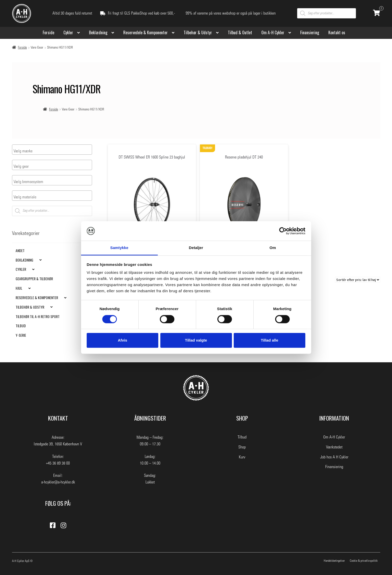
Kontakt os (337, 32)
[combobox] (52, 150)
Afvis (123, 340)
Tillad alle (270, 340)
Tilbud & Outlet (240, 32)
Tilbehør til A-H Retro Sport (38, 316)
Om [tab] (273, 248)
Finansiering (310, 32)
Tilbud (21, 326)
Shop (242, 447)
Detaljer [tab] (196, 248)
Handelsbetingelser (334, 561)
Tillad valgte (196, 340)
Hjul (19, 288)
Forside (48, 32)
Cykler (68, 32)
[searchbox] (33, 151)
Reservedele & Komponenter (145, 32)
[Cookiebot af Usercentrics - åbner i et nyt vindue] (283, 231)
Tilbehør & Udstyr (198, 32)
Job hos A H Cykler (334, 457)
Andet (20, 250)
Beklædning (98, 32)
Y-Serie (21, 335)
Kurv (242, 457)
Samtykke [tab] (119, 248)
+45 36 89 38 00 (58, 463)
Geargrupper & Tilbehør (34, 279)
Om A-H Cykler (273, 32)
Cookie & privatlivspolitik (364, 561)
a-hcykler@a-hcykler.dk (58, 482)
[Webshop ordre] (358, 280)
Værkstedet (334, 447)
